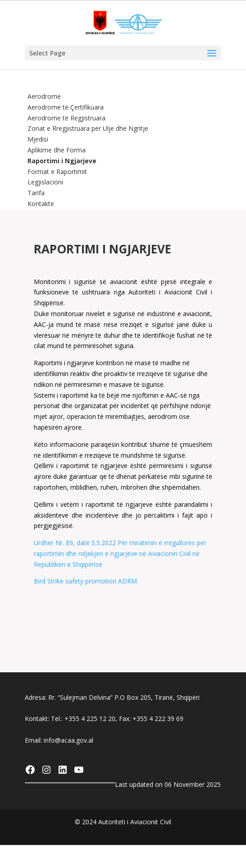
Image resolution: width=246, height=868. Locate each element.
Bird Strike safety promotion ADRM (85, 581)
